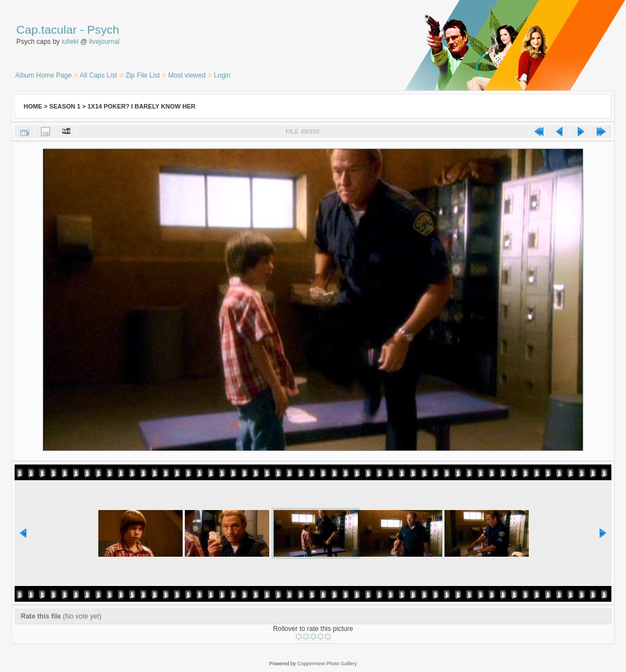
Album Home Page (44, 75)
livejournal (105, 42)
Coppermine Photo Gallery (327, 664)
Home (33, 106)
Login (222, 75)
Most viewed (187, 75)
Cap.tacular (46, 30)
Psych (103, 30)
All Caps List (99, 75)
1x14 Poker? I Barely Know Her (142, 106)
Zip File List (142, 75)
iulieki (70, 42)
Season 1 (65, 106)
